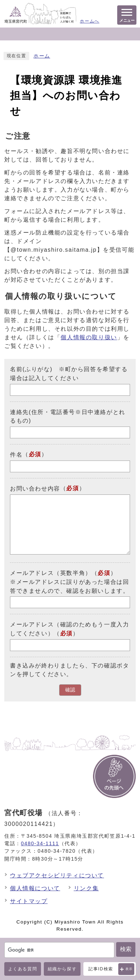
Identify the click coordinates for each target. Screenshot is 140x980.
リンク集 (86, 888)
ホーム (42, 56)
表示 (129, 969)
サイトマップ (29, 901)
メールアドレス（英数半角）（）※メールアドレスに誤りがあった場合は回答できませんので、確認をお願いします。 (69, 582)
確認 (70, 690)
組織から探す (62, 969)
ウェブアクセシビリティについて (57, 875)
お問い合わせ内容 (35, 489)
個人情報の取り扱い (89, 337)
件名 (16, 455)
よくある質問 (23, 969)
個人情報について (35, 888)
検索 (126, 949)
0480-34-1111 (40, 843)
